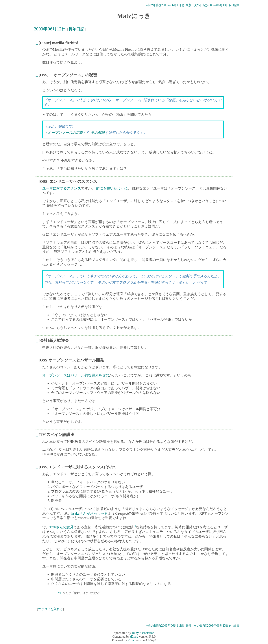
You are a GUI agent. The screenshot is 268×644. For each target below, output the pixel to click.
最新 (189, 5)
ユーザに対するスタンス (62, 188)
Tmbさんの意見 (61, 527)
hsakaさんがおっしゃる (89, 513)
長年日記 (76, 29)
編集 (236, 5)
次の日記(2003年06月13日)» (213, 5)
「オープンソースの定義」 (65, 133)
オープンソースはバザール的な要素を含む (76, 375)
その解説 (98, 133)
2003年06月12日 (50, 29)
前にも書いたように (112, 188)
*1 (135, 526)
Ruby (131, 640)
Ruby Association (143, 633)
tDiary (134, 637)
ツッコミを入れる (50, 609)
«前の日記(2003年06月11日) (165, 5)
